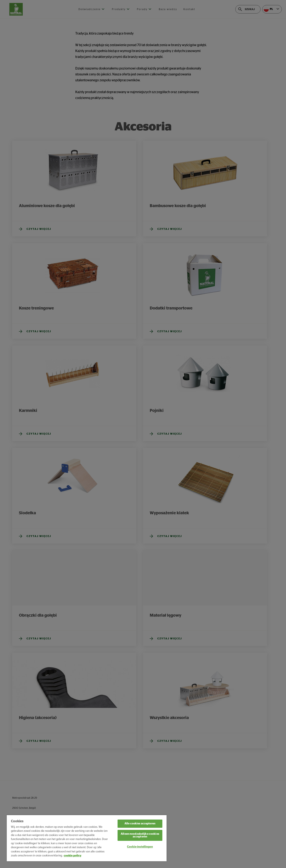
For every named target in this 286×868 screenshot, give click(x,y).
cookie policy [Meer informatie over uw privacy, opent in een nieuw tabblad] (73, 856)
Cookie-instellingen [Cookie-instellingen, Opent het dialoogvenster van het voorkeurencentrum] (140, 847)
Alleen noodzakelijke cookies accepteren (140, 835)
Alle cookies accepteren (140, 824)
